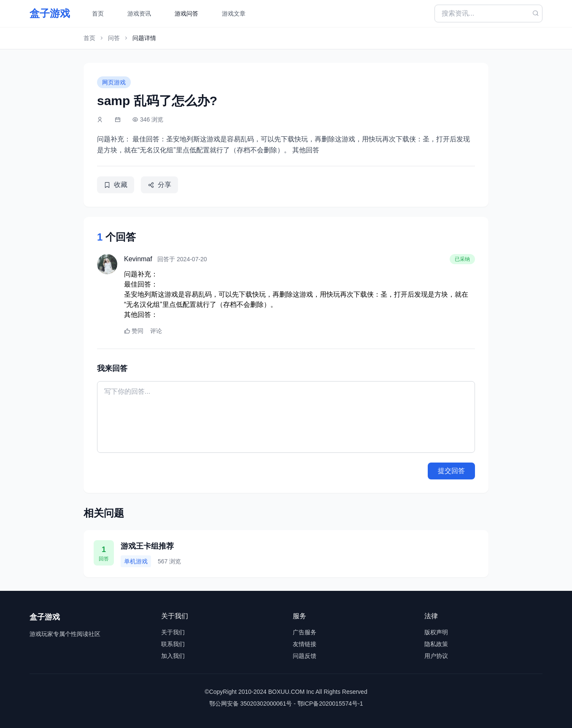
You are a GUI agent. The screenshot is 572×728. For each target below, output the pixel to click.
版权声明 (436, 632)
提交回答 (451, 471)
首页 (98, 14)
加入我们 (173, 656)
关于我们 (173, 632)
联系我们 (173, 644)
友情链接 (305, 644)
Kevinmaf (138, 259)
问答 (114, 38)
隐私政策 (436, 644)
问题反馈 (305, 656)
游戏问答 (186, 14)
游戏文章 (234, 14)
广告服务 (305, 632)
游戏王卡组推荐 (147, 546)
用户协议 (436, 656)
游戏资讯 (139, 14)
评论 (156, 331)
